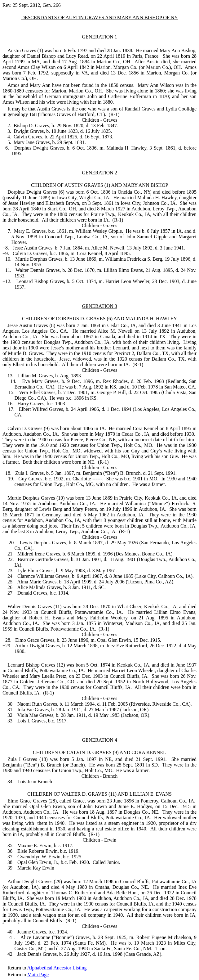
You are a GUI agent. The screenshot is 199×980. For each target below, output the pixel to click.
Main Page (38, 975)
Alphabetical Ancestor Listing (57, 968)
